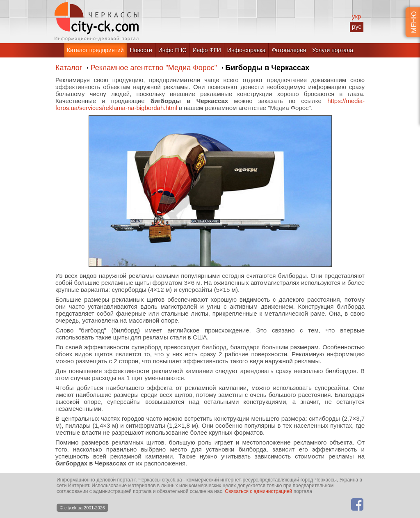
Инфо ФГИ (207, 50)
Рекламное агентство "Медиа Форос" (154, 68)
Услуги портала (333, 50)
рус (357, 26)
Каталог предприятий (95, 50)
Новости (141, 50)
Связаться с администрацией (258, 491)
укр (356, 16)
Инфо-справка (247, 50)
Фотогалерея (289, 50)
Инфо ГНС (172, 50)
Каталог (69, 68)
